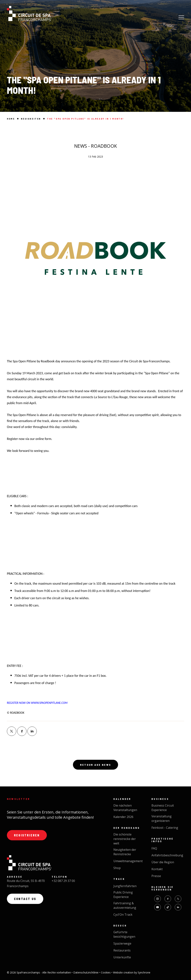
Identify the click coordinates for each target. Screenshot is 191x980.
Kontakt (157, 869)
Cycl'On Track (123, 915)
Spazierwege (122, 943)
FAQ (154, 848)
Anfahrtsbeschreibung (167, 855)
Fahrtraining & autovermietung (125, 905)
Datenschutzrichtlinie (86, 972)
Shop (117, 868)
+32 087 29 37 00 (63, 881)
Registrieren (27, 835)
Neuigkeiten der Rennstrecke (125, 852)
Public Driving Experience (123, 895)
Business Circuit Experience (163, 808)
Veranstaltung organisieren (162, 819)
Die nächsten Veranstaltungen (125, 808)
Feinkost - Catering (165, 828)
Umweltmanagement (128, 861)
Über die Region (163, 862)
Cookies (106, 972)
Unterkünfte (122, 957)
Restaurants (122, 950)
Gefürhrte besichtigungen (124, 934)
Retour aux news (95, 765)
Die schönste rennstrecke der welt (125, 839)
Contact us (25, 899)
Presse (156, 876)
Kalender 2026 (123, 817)
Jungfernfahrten (125, 886)
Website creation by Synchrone (132, 972)
